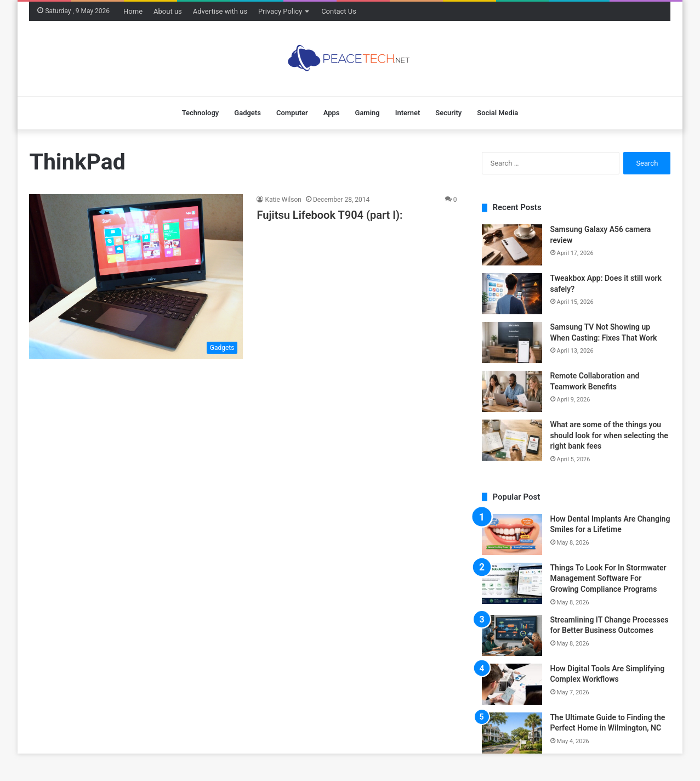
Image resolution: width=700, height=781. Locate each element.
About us (168, 11)
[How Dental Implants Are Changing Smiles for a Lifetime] (512, 534)
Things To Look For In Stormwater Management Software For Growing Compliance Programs (608, 578)
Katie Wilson (283, 200)
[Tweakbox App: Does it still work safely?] (512, 294)
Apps (332, 113)
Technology (201, 113)
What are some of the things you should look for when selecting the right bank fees (609, 435)
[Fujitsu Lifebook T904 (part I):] (136, 276)
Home (133, 11)
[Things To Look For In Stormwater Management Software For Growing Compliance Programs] (512, 583)
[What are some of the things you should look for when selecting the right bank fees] (512, 440)
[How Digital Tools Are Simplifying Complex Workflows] (512, 684)
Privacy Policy (280, 11)
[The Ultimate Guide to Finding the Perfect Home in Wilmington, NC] (512, 733)
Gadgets (247, 113)
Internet (408, 113)
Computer (292, 113)
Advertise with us (220, 11)
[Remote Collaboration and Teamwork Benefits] (512, 391)
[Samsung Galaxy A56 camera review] (512, 245)
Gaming (368, 113)
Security (448, 113)
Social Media (497, 113)
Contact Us (339, 11)
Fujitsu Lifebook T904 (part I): (329, 215)
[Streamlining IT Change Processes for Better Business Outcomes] (512, 635)
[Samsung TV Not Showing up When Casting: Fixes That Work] (512, 343)
